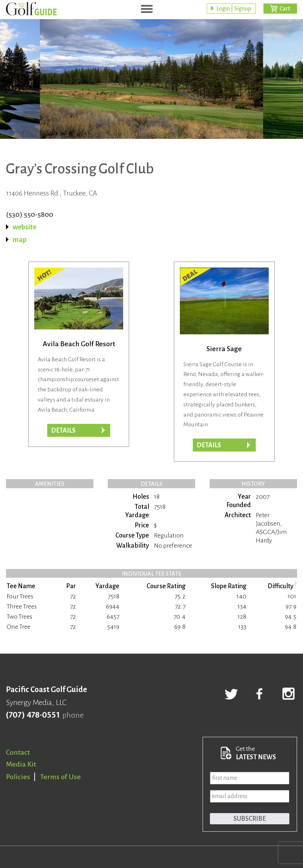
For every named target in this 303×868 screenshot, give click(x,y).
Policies (18, 777)
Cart (285, 9)
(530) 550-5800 (30, 214)
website (24, 227)
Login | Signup (234, 9)
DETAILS (209, 445)
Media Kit (21, 764)
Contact (18, 752)
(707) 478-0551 (33, 715)
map (20, 240)
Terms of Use (61, 777)
